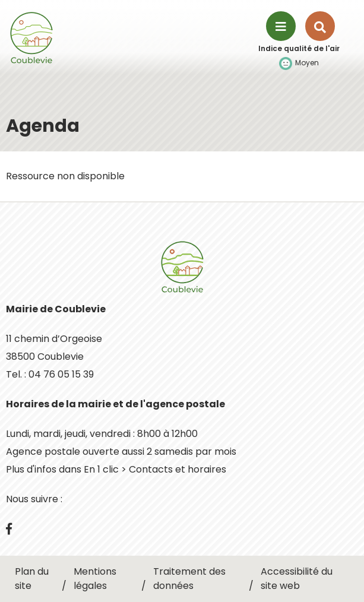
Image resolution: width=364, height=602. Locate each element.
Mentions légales (95, 579)
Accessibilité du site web (297, 579)
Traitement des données (189, 579)
